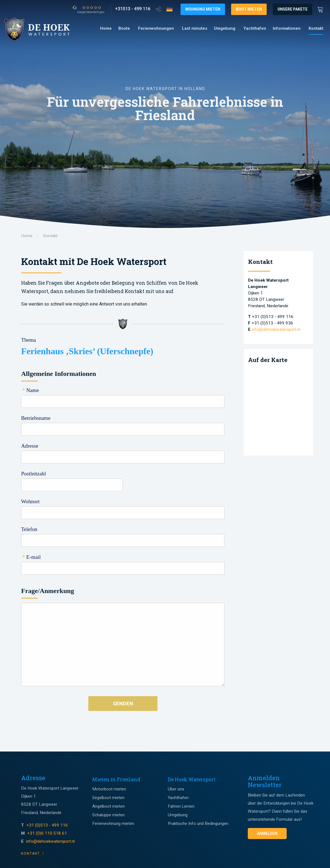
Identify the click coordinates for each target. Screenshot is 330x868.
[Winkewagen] (322, 9)
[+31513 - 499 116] (133, 9)
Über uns (176, 789)
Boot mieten (249, 9)
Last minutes (195, 28)
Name (31, 390)
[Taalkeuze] (169, 9)
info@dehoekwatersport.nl (276, 329)
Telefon (29, 529)
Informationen (287, 28)
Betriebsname (36, 418)
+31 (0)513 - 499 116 (48, 825)
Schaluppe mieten (108, 815)
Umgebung (225, 28)
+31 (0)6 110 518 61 (47, 833)
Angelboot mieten (108, 806)
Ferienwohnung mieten (113, 824)
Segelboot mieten (108, 798)
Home (106, 28)
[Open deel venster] (158, 9)
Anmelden (267, 834)
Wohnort (30, 501)
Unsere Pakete (292, 9)
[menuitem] (106, 28)
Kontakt (316, 28)
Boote (124, 28)
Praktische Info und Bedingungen (198, 824)
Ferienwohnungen (156, 28)
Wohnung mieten (203, 9)
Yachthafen (255, 28)
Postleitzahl (34, 474)
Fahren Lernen (181, 806)
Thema (28, 340)
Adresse (30, 446)
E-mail (32, 557)
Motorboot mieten (109, 789)
